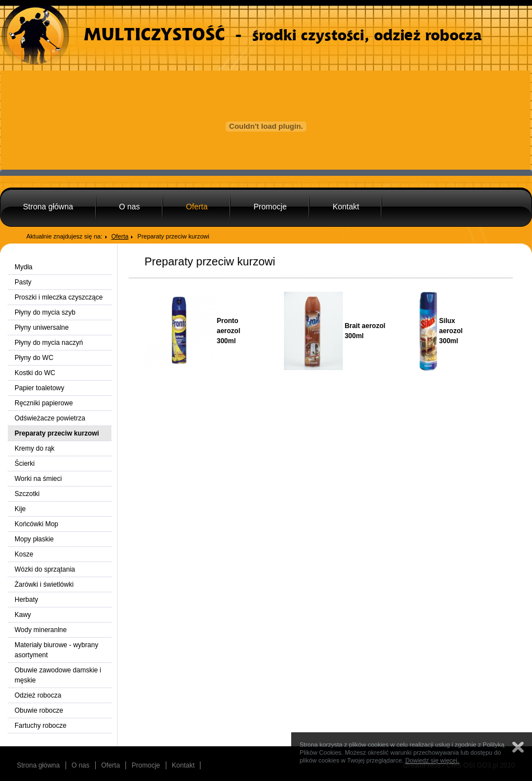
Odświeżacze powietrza (50, 418)
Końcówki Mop (36, 524)
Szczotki (27, 494)
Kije (20, 509)
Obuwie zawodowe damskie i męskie (58, 675)
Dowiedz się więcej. (432, 760)
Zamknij (518, 747)
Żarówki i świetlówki (44, 584)
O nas (130, 207)
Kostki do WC (35, 373)
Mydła (24, 267)
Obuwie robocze (39, 710)
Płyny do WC (34, 358)
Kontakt (346, 207)
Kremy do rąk (34, 448)
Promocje (270, 207)
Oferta (197, 207)
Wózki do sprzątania (45, 569)
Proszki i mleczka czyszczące (59, 297)
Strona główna (48, 207)
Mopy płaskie (34, 539)
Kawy (23, 615)
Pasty (23, 282)
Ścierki (25, 464)
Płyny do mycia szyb (45, 312)
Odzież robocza (38, 695)
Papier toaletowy (39, 388)
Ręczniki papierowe (44, 403)
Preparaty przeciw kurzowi (57, 433)
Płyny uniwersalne (42, 328)
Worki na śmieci (38, 479)
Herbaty (26, 600)
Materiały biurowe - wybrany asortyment (56, 650)
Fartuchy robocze (41, 726)
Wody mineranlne (41, 630)
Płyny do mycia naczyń (49, 343)
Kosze (24, 554)
